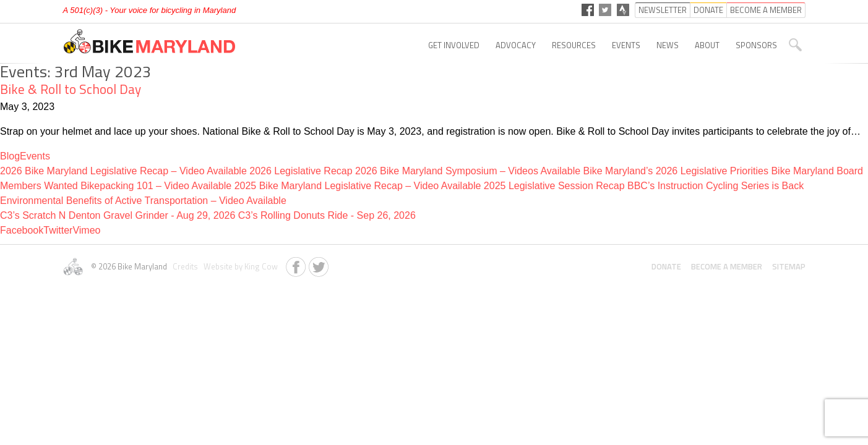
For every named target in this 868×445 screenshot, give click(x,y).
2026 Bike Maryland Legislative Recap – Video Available (123, 171)
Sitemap (789, 266)
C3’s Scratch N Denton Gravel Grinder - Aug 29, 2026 (119, 215)
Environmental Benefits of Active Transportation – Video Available (143, 201)
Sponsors (756, 45)
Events (626, 45)
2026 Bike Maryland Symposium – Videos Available (468, 171)
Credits (184, 266)
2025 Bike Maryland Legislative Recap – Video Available (358, 186)
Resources (574, 45)
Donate (666, 266)
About (707, 45)
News (668, 45)
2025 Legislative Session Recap (554, 186)
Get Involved (454, 45)
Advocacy (516, 45)
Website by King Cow (239, 266)
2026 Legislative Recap (301, 171)
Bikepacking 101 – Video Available (156, 186)
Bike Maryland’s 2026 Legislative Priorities (676, 171)
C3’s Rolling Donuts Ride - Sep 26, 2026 (327, 215)
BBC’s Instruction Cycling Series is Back (715, 186)
